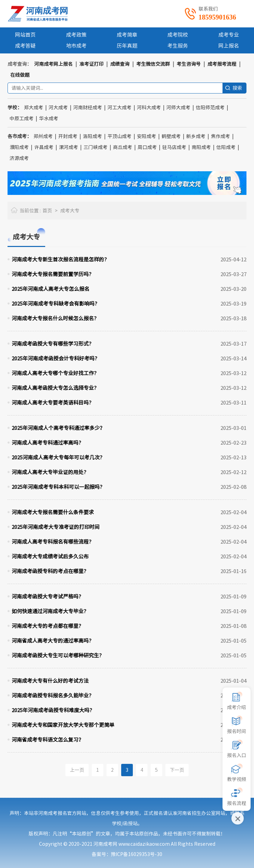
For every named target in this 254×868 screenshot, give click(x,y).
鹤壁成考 (171, 136)
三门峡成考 (96, 147)
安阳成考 (147, 136)
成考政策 (76, 35)
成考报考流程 (222, 64)
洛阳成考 (92, 136)
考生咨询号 (189, 64)
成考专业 (229, 35)
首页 (47, 211)
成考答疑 (25, 46)
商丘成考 (123, 147)
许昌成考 (44, 147)
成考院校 (178, 35)
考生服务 (178, 46)
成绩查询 (120, 64)
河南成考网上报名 (53, 64)
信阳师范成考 (210, 108)
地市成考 (76, 46)
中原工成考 (22, 119)
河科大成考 (149, 108)
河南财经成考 (88, 108)
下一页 (177, 770)
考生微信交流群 (153, 64)
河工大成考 (119, 108)
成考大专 (70, 211)
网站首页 (25, 35)
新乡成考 (196, 136)
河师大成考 (178, 108)
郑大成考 (34, 108)
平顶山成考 (119, 136)
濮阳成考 (19, 147)
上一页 (77, 770)
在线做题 (20, 75)
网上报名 (229, 46)
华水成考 (49, 119)
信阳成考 (226, 147)
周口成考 (147, 147)
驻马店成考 (174, 147)
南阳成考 (201, 147)
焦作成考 (220, 136)
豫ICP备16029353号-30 (137, 854)
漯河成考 (68, 147)
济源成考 (19, 158)
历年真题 (127, 46)
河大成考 (58, 108)
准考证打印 (91, 64)
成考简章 (127, 35)
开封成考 (68, 136)
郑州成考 (43, 136)
